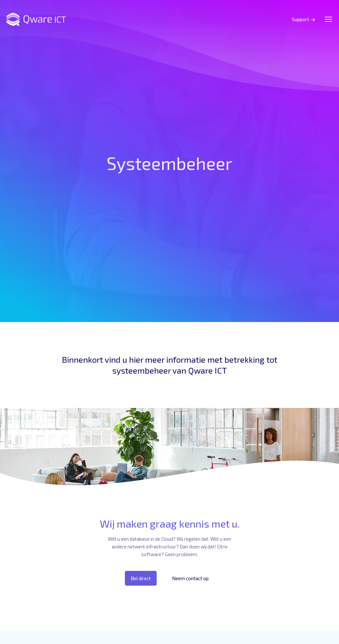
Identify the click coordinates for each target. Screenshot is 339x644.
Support (300, 19)
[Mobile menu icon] (328, 19)
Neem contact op (190, 578)
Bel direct (141, 578)
